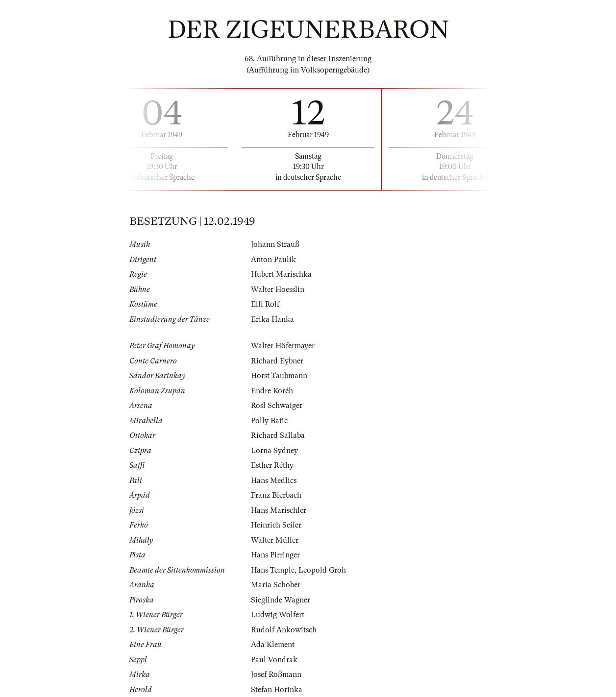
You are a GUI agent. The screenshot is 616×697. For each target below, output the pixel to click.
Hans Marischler (279, 510)
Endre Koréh (272, 391)
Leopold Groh (322, 570)
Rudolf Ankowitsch (284, 630)
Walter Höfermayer (283, 346)
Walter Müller (275, 540)
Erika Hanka (272, 319)
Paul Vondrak (274, 660)
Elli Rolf (265, 304)
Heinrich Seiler (276, 525)
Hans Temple (273, 570)
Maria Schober (276, 585)
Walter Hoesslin (278, 289)
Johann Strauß (275, 244)
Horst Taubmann (279, 376)
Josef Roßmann (276, 674)
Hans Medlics (274, 481)
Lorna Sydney (274, 451)
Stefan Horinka (277, 690)
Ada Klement (273, 645)
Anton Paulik (273, 260)
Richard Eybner (277, 361)
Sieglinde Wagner (281, 600)
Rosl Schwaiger (277, 406)
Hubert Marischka (281, 274)
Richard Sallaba (278, 435)
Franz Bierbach (276, 495)
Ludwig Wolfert (278, 615)
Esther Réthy (272, 465)
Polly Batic (269, 421)
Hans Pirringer (275, 555)
